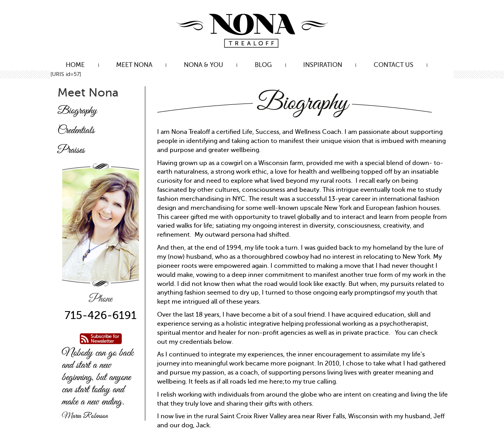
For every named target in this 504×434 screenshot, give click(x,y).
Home (75, 65)
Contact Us (394, 65)
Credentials (76, 131)
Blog (263, 65)
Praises (71, 150)
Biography (77, 111)
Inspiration (323, 65)
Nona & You (204, 65)
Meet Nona (134, 65)
